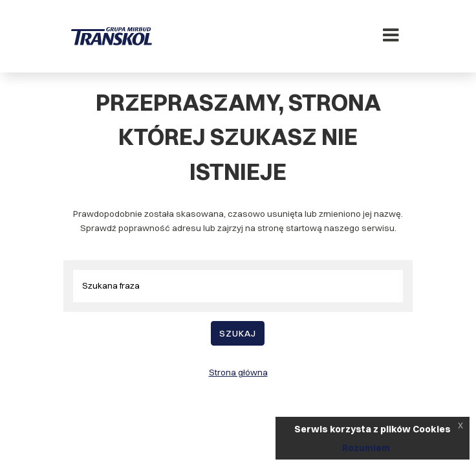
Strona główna (238, 372)
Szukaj (238, 333)
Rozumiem (366, 448)
